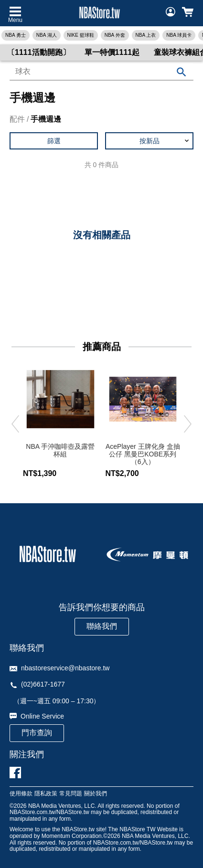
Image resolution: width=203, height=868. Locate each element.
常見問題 (71, 794)
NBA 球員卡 (179, 35)
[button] (149, 141)
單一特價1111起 (112, 52)
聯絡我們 (102, 626)
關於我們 (96, 794)
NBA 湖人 (47, 35)
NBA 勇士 (16, 35)
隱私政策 (46, 794)
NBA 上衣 (146, 35)
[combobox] (101, 72)
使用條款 (21, 794)
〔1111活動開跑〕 (39, 52)
